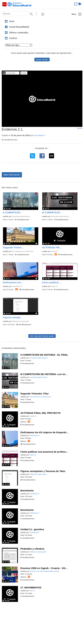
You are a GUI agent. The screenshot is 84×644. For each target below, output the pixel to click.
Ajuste (80, 128)
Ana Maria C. (40, 135)
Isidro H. (55, 286)
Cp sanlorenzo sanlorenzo (23, 251)
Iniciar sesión (42, 60)
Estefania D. (35, 494)
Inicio (12, 21)
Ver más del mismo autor (42, 336)
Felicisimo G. (17, 286)
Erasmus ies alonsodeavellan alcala (44, 571)
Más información (12, 175)
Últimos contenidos (19, 33)
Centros (13, 38)
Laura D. (55, 251)
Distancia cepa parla (20, 321)
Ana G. (32, 591)
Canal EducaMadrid (19, 27)
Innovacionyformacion (21, 216)
